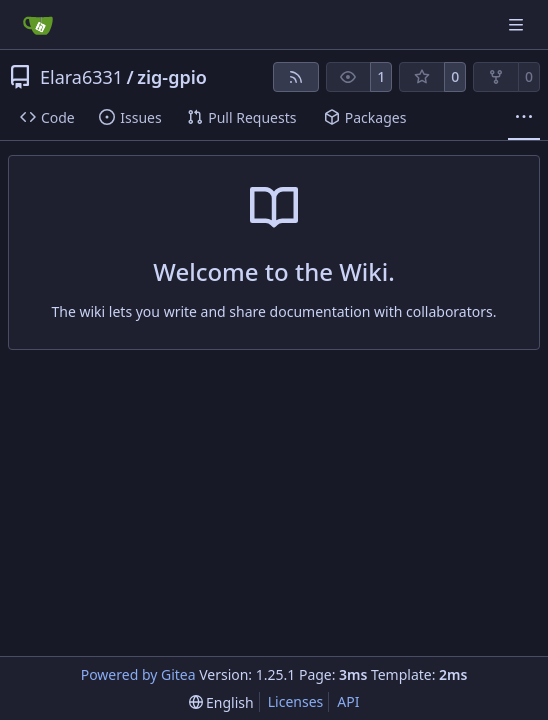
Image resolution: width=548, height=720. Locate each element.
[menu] (221, 702)
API (348, 701)
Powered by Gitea (138, 674)
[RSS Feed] (296, 77)
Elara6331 (81, 77)
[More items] (524, 118)
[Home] (38, 25)
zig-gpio (172, 77)
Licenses (296, 701)
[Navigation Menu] (518, 24)
